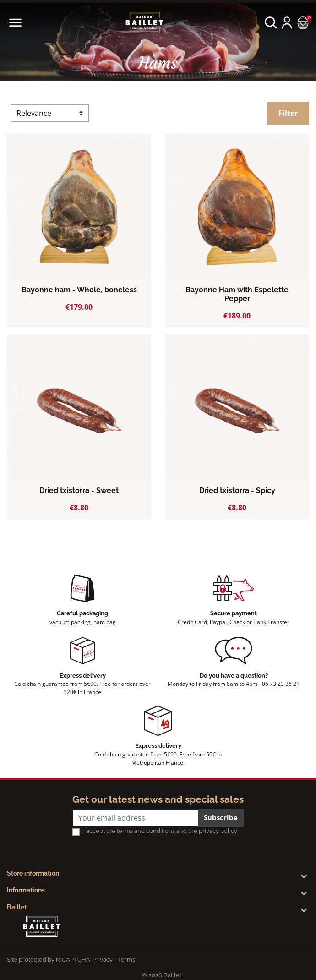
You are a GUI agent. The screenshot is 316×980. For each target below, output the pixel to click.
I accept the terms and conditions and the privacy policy (160, 831)
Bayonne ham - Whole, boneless (79, 290)
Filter (288, 113)
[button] (271, 23)
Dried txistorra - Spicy (237, 490)
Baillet (17, 907)
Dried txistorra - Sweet (79, 490)
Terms (126, 960)
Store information (33, 873)
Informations (26, 890)
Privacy (103, 960)
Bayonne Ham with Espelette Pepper (237, 294)
